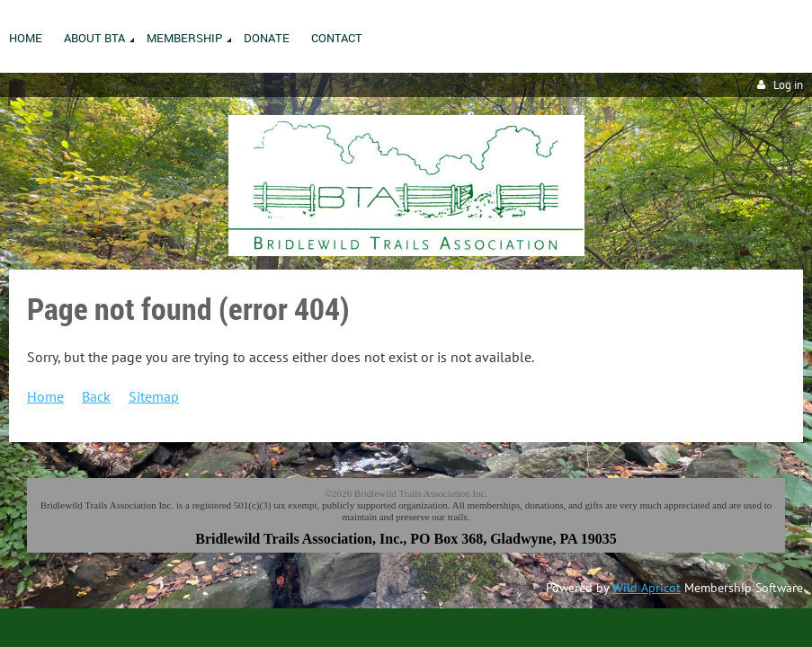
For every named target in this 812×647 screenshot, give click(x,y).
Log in (788, 85)
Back (96, 396)
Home (45, 396)
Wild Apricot (647, 588)
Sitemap (154, 396)
